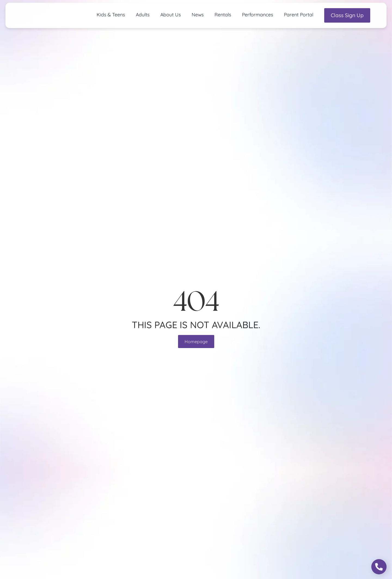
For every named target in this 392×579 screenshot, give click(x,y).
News (198, 14)
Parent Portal (299, 14)
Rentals (223, 14)
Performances (258, 14)
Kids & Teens (111, 14)
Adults (143, 14)
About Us (171, 14)
